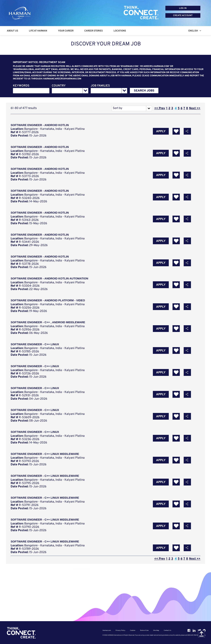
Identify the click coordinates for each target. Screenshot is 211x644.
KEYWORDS (21, 86)
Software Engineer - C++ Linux (36, 347)
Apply (161, 132)
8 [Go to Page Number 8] (187, 108)
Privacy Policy (121, 631)
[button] (187, 131)
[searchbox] (66, 91)
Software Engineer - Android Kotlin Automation (51, 281)
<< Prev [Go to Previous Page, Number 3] (160, 108)
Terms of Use (144, 631)
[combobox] (31, 91)
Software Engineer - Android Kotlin (41, 125)
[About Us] (13, 31)
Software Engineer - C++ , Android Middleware (49, 325)
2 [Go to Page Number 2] (169, 108)
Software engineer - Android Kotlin (41, 214)
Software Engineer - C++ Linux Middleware (46, 458)
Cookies (133, 631)
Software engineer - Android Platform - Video (49, 303)
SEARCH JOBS (144, 91)
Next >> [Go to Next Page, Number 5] (195, 108)
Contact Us (167, 631)
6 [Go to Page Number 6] (182, 108)
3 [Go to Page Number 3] (172, 108)
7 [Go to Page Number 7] (184, 108)
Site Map (156, 631)
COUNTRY (59, 86)
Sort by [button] (118, 108)
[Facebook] (189, 631)
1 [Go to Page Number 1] (167, 108)
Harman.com (107, 631)
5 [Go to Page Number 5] (179, 108)
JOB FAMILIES (100, 86)
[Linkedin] (194, 631)
